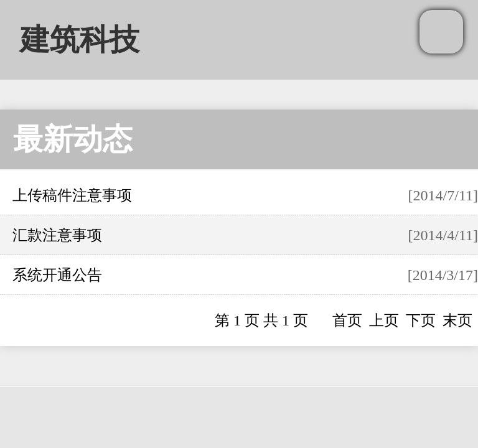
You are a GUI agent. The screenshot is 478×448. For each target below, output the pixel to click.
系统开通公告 (57, 275)
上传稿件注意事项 (72, 195)
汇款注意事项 (57, 235)
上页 (384, 320)
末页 (457, 320)
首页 (347, 320)
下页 (421, 320)
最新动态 (73, 139)
